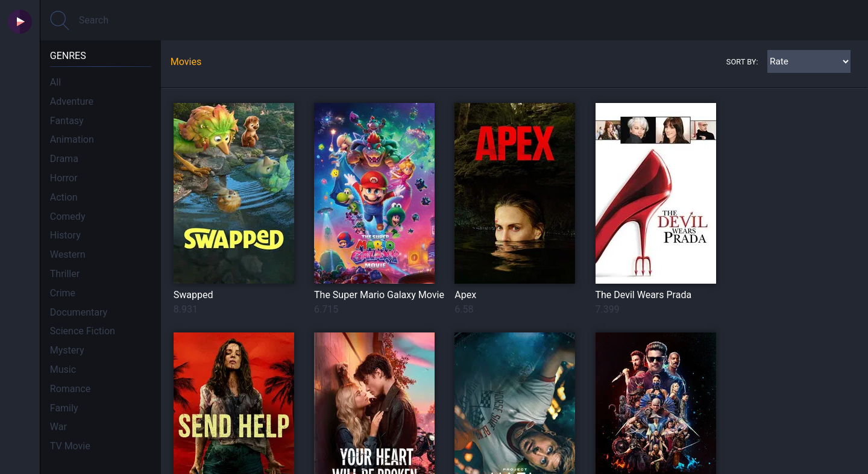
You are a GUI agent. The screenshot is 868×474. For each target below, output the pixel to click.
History (65, 235)
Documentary (79, 312)
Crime (63, 293)
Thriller (65, 274)
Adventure (72, 101)
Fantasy (67, 121)
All (55, 82)
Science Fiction (83, 331)
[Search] (454, 20)
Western (68, 254)
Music (63, 370)
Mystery (67, 350)
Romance (70, 389)
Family (64, 408)
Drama (64, 159)
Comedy (68, 217)
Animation (72, 139)
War (58, 427)
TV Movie (70, 446)
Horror (64, 178)
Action (64, 197)
